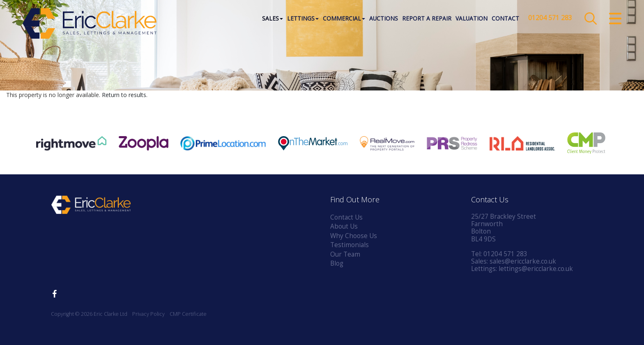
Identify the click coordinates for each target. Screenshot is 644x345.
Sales (273, 18)
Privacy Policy (148, 314)
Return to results (124, 95)
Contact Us (346, 217)
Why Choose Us (354, 236)
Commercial (344, 18)
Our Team (345, 254)
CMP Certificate (188, 314)
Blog (337, 263)
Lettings (303, 18)
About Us (344, 226)
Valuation (471, 18)
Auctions (384, 18)
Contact (505, 18)
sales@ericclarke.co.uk (523, 261)
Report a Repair (427, 18)
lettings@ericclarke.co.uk (536, 269)
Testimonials (350, 245)
